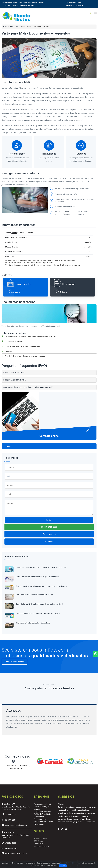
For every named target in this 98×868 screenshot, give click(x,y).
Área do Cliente (73, 3)
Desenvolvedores (41, 819)
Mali (18, 27)
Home (5, 27)
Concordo (63, 865)
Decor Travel (39, 844)
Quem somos (39, 817)
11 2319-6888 (49, 534)
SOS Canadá (39, 841)
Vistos (12, 27)
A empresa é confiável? (43, 804)
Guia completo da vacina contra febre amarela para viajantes (42, 586)
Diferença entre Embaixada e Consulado (33, 623)
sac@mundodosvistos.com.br (16, 825)
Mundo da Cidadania (41, 846)
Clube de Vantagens (66, 213)
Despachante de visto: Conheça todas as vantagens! (38, 613)
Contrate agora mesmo (15, 662)
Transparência (39, 824)
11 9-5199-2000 (49, 527)
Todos (8, 446)
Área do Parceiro (73, 5)
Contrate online (49, 436)
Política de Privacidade (42, 814)
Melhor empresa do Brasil (43, 822)
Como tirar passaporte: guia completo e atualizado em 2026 (41, 567)
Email (49, 542)
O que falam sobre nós (42, 812)
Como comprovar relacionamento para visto (34, 595)
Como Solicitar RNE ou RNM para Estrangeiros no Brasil (39, 604)
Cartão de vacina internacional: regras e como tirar (37, 577)
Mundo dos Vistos (41, 839)
